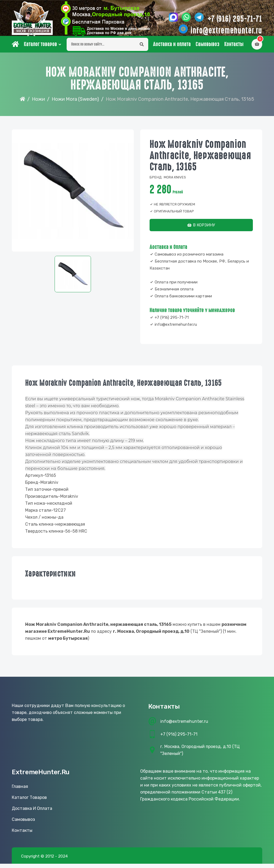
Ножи (38, 103)
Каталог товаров (40, 48)
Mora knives (175, 182)
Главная (20, 791)
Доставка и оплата (172, 48)
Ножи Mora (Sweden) (75, 103)
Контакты (234, 48)
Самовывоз (208, 48)
